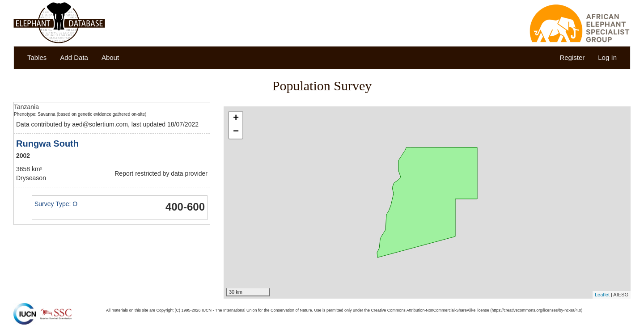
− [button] (236, 132)
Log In (607, 57)
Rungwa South (47, 144)
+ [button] (236, 118)
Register (572, 57)
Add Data (74, 57)
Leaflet (602, 295)
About (110, 57)
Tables (37, 57)
